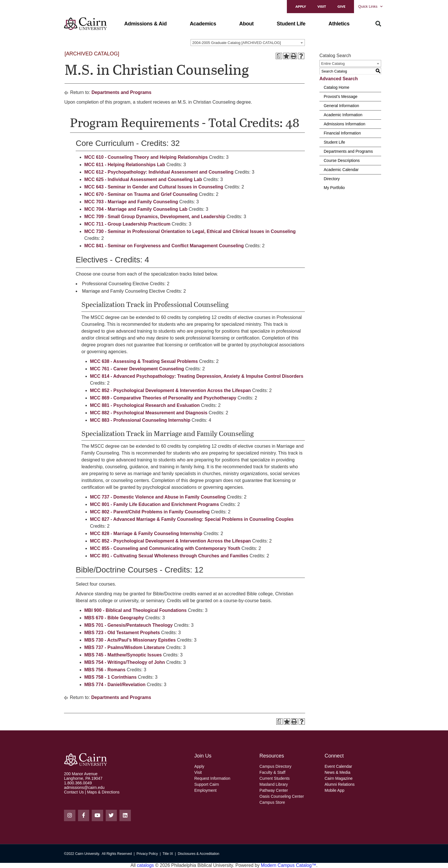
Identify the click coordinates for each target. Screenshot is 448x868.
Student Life (334, 142)
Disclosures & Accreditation (198, 854)
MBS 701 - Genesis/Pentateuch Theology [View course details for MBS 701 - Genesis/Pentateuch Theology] (128, 625)
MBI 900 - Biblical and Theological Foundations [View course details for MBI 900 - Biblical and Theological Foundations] (135, 610)
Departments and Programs (121, 92)
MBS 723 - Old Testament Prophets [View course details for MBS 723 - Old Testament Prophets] (122, 633)
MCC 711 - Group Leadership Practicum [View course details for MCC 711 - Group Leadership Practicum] (127, 224)
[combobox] (248, 43)
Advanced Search (339, 79)
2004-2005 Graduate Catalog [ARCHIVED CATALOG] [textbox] (237, 43)
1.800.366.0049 (78, 783)
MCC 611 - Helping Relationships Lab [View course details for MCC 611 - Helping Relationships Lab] (125, 165)
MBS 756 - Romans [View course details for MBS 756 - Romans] (105, 670)
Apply (301, 6)
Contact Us (74, 792)
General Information (341, 106)
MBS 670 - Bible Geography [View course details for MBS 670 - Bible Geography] (114, 618)
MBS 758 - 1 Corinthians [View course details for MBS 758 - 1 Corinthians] (110, 677)
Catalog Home (337, 87)
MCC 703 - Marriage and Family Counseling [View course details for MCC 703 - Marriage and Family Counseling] (131, 202)
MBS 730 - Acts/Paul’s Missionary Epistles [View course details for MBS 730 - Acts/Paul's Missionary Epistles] (130, 640)
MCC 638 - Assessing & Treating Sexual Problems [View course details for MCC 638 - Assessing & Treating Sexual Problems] (144, 361)
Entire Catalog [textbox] (333, 64)
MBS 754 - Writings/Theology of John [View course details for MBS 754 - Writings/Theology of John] (125, 662)
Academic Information (343, 115)
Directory (332, 179)
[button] (146, 24)
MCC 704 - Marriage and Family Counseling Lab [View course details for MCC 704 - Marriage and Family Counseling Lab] (136, 209)
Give (341, 6)
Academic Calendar (341, 170)
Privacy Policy (147, 854)
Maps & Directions (103, 792)
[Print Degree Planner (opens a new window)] (279, 56)
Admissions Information (345, 124)
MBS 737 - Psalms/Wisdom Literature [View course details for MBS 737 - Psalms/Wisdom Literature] (125, 647)
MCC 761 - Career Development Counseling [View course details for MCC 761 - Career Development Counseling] (137, 369)
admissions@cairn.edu (84, 787)
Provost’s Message (341, 97)
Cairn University (87, 854)
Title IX (168, 854)
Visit (322, 6)
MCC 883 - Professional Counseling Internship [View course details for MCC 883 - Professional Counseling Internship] (140, 420)
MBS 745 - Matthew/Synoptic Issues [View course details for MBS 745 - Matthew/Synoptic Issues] (123, 655)
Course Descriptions (342, 160)
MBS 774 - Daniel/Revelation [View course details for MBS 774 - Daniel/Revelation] (115, 685)
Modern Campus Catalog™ (289, 865)
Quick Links (370, 6)
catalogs (145, 865)
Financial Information (342, 133)
